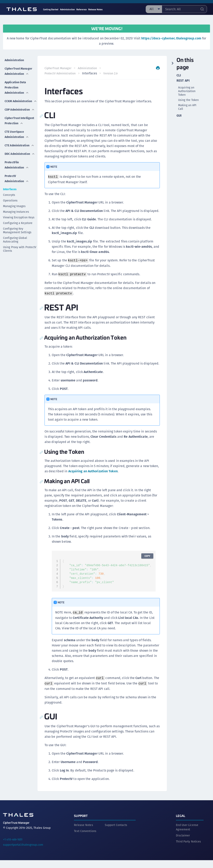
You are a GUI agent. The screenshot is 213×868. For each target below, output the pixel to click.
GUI (179, 116)
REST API (183, 81)
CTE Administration (17, 156)
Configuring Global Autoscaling (15, 253)
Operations (10, 214)
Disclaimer (183, 843)
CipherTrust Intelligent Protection (13, 129)
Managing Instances (16, 225)
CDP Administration (17, 115)
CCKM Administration (17, 102)
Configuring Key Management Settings (17, 244)
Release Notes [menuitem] (95, 9)
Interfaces (10, 203)
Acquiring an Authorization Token (105, 482)
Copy (145, 566)
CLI (179, 75)
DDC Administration (17, 168)
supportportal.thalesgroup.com (23, 853)
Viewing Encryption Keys (19, 231)
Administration (14, 58)
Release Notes (83, 833)
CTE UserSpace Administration (17, 144)
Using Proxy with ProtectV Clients (20, 263)
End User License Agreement (187, 835)
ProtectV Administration (17, 192)
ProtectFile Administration (17, 180)
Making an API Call (187, 107)
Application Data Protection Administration (17, 88)
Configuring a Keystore (18, 237)
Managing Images (14, 220)
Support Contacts (116, 833)
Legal (181, 823)
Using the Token (189, 100)
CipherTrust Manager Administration (17, 70)
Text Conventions (85, 839)
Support (81, 823)
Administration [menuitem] (67, 9)
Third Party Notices (188, 849)
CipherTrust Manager (61, 68)
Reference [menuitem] (82, 9)
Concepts (9, 209)
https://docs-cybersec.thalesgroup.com (171, 38)
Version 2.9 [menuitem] (113, 73)
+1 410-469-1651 (13, 847)
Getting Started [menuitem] (51, 9)
